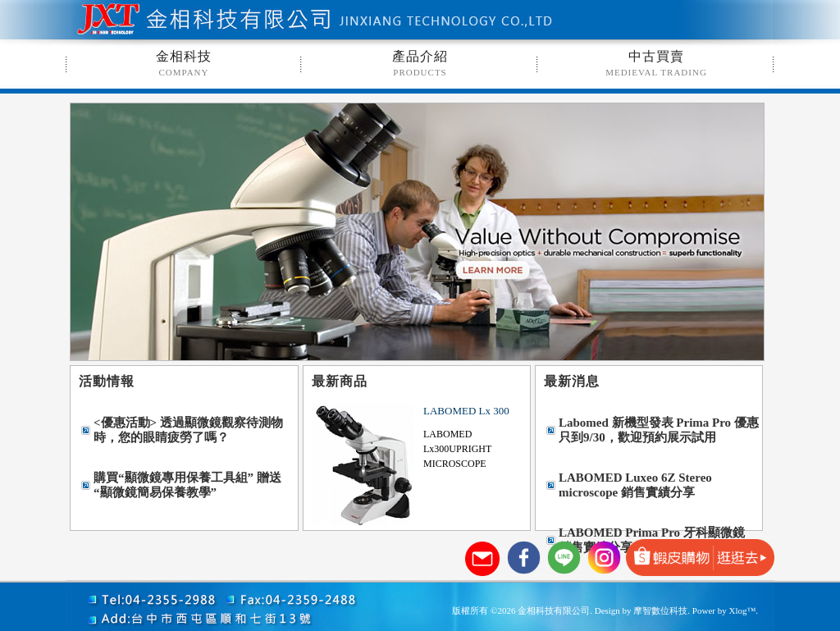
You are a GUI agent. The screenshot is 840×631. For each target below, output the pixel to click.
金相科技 (184, 63)
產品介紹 (420, 63)
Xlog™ (742, 610)
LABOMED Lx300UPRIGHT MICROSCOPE (457, 449)
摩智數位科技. (662, 610)
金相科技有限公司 (242, 21)
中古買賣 (656, 63)
